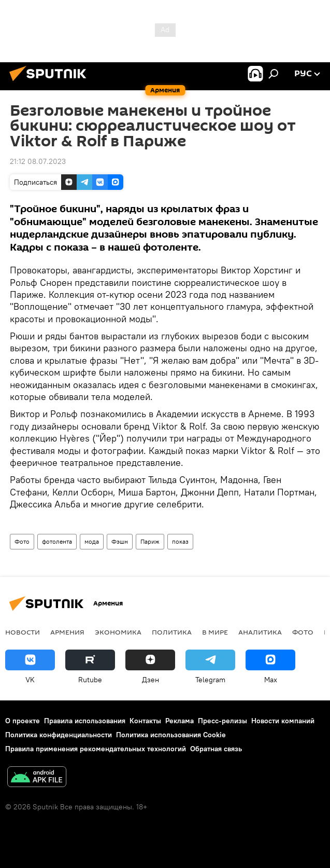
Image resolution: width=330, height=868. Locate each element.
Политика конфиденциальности (59, 735)
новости (23, 632)
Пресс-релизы (223, 721)
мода (92, 541)
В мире (215, 632)
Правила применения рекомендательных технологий (96, 749)
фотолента (57, 541)
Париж (150, 541)
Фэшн (120, 541)
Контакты (145, 721)
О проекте (23, 721)
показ (180, 541)
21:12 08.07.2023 (38, 161)
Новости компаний (283, 721)
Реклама (180, 721)
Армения (67, 632)
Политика (172, 632)
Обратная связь (216, 749)
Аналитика (260, 632)
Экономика (118, 632)
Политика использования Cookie (171, 735)
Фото (22, 541)
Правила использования (85, 721)
